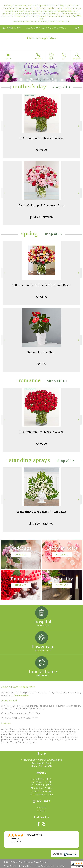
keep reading (22, 695)
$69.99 (42, 364)
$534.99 (42, 297)
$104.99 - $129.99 (42, 217)
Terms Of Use (10, 866)
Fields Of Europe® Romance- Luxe (41, 205)
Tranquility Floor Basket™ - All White (41, 512)
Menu (8, 58)
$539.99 (41, 150)
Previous (4, 126)
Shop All (60, 87)
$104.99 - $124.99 (41, 524)
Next (79, 126)
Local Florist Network (45, 866)
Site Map (61, 866)
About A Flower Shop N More (18, 687)
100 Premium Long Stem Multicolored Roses (41, 285)
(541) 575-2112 (14, 28)
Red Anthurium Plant (41, 352)
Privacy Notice (26, 866)
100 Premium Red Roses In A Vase (41, 138)
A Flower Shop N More (42, 38)
